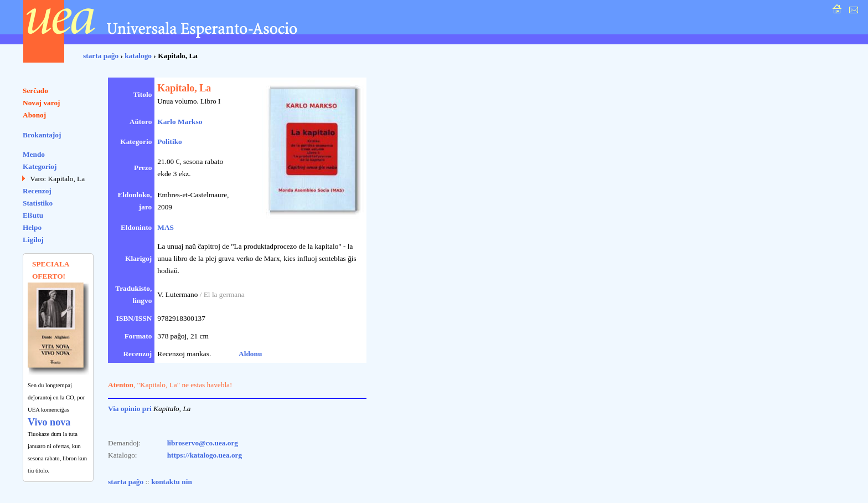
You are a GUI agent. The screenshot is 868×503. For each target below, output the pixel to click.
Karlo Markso (180, 122)
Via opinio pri (130, 409)
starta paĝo (101, 56)
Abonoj (34, 115)
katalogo (138, 56)
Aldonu (250, 354)
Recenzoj (37, 191)
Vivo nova (49, 422)
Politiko (169, 142)
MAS (166, 227)
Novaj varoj (42, 103)
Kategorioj (40, 166)
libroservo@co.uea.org (203, 443)
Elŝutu (33, 215)
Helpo (32, 227)
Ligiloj (33, 240)
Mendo (34, 154)
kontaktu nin (172, 482)
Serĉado (35, 91)
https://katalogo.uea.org (205, 455)
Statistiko (38, 203)
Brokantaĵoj (42, 135)
